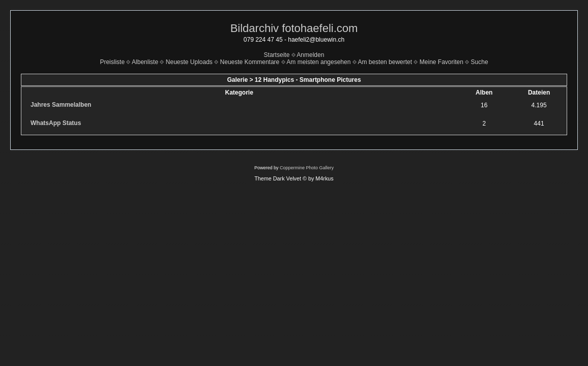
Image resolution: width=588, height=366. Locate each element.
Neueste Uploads (189, 62)
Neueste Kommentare (250, 62)
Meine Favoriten (442, 62)
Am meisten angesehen (318, 62)
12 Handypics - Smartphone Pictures (308, 80)
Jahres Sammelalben (61, 105)
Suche (480, 62)
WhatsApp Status (56, 123)
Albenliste (145, 62)
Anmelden (310, 55)
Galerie (237, 80)
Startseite (277, 55)
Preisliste (112, 62)
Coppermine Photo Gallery (307, 168)
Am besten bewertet (385, 62)
